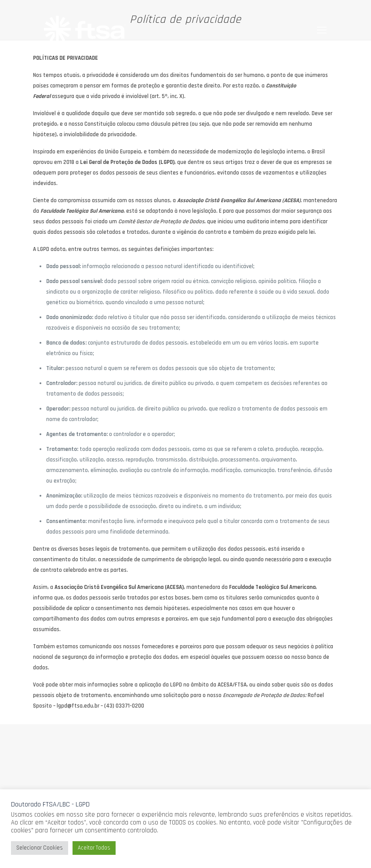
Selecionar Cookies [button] (40, 848)
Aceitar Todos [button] (94, 848)
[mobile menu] (322, 31)
